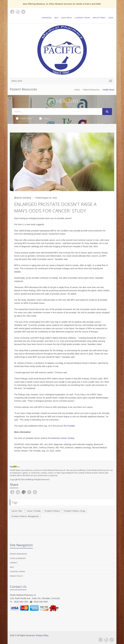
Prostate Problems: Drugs (75, 511)
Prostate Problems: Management (25, 516)
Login (111, 18)
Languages (47, 18)
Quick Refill (67, 18)
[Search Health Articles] (57, 111)
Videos (45, 118)
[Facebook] (101, 640)
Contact (14, 563)
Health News (24, 118)
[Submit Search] (107, 112)
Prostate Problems (52, 511)
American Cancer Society (63, 438)
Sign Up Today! (99, 18)
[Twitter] (112, 640)
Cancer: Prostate (34, 511)
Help (56, 18)
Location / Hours (82, 18)
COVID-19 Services (18, 558)
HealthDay (29, 479)
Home (77, 90)
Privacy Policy (16, 576)
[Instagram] (106, 640)
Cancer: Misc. (17, 511)
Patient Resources (91, 90)
